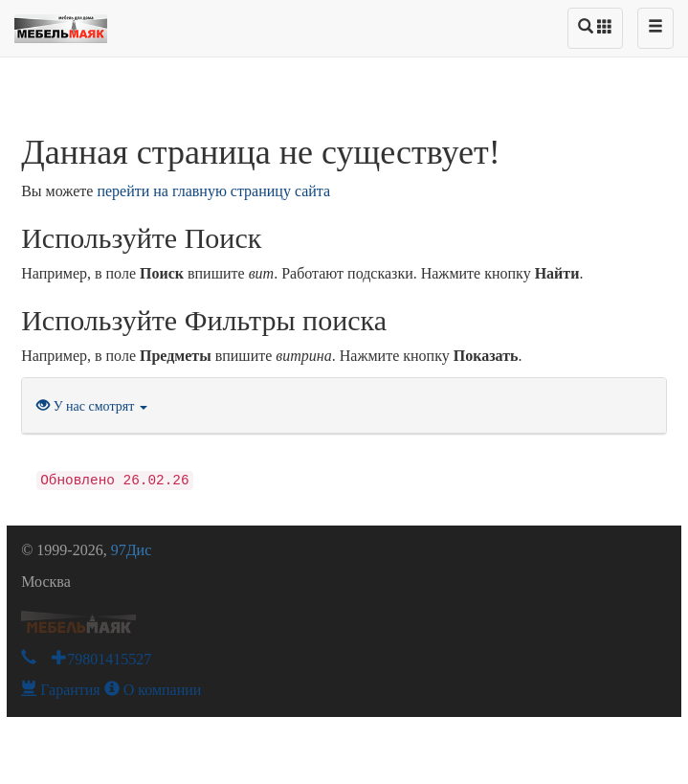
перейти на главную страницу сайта (213, 191)
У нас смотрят (92, 406)
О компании (153, 690)
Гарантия (61, 690)
